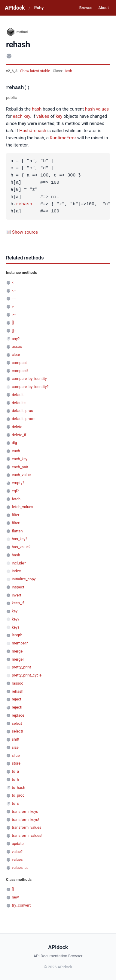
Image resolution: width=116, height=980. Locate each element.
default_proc (22, 411)
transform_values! (27, 835)
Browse (86, 8)
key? (15, 619)
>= (14, 314)
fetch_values (22, 507)
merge (17, 651)
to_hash (18, 788)
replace (18, 715)
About (104, 8)
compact (19, 363)
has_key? (19, 539)
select (17, 723)
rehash (24, 204)
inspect (18, 587)
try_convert (21, 905)
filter (15, 515)
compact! (20, 371)
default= (19, 403)
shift (15, 739)
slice (16, 755)
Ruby (39, 8)
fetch (16, 499)
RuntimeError (63, 138)
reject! (17, 707)
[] (13, 323)
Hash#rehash (33, 131)
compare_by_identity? (30, 387)
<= (14, 290)
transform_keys (25, 811)
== (14, 299)
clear (16, 355)
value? (17, 852)
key (27, 116)
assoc (17, 346)
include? (19, 563)
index (16, 571)
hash (37, 109)
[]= (14, 331)
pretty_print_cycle (27, 675)
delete (17, 427)
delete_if (19, 435)
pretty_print (21, 667)
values (102, 109)
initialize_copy (24, 579)
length (17, 635)
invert (17, 595)
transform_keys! (25, 820)
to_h (15, 779)
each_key (20, 459)
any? (16, 339)
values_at (20, 867)
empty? (18, 483)
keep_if (18, 603)
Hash (68, 71)
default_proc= (23, 419)
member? (20, 643)
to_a (15, 771)
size (15, 747)
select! (17, 731)
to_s (15, 803)
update (18, 844)
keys (16, 627)
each (18, 116)
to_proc (18, 795)
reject (17, 699)
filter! (16, 523)
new (15, 897)
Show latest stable (35, 71)
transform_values (26, 827)
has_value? (21, 547)
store (16, 763)
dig (14, 443)
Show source (25, 232)
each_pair (20, 467)
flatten (17, 531)
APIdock (15, 8)
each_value (21, 475)
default (18, 395)
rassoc (17, 683)
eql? (15, 491)
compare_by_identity (29, 379)
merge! (18, 659)
